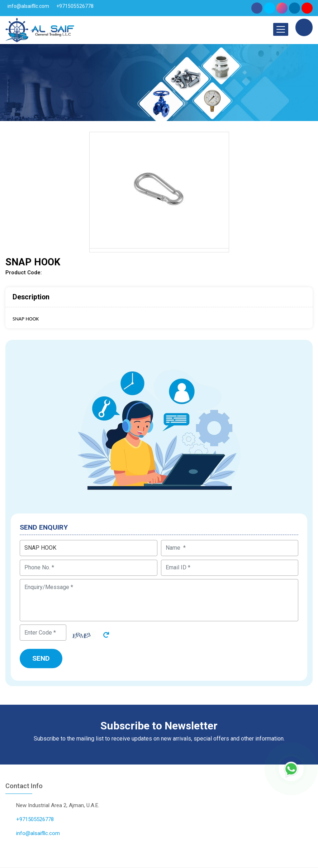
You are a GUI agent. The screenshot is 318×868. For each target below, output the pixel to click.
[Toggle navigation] (281, 29)
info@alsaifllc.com (28, 6)
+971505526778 (75, 6)
